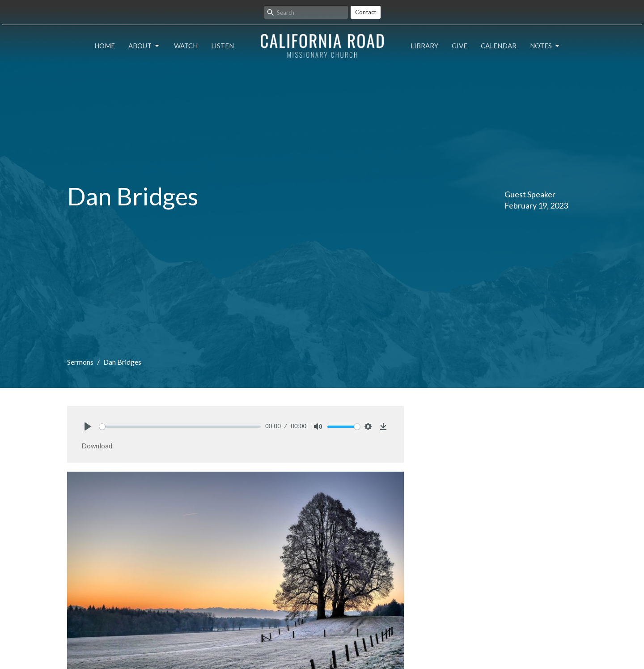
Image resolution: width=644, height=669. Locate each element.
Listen (222, 46)
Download (97, 446)
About (144, 46)
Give (460, 46)
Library (424, 46)
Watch (186, 46)
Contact (366, 12)
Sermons (80, 362)
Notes (545, 46)
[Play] (88, 426)
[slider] (180, 427)
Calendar (499, 46)
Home (105, 46)
